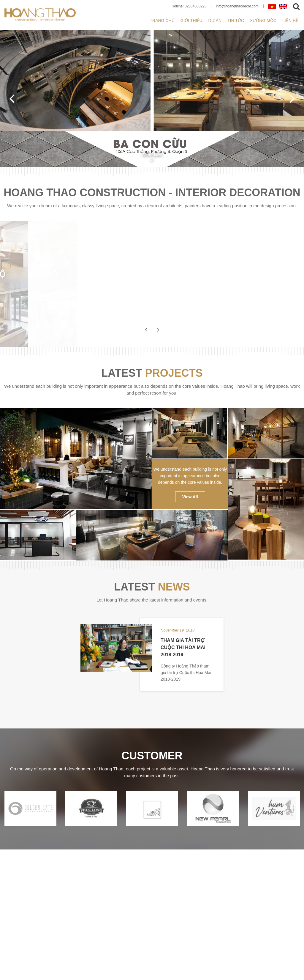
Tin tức (236, 21)
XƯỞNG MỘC (263, 21)
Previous (12, 98)
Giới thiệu (191, 21)
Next (292, 98)
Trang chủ (162, 21)
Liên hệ (290, 21)
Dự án (215, 21)
